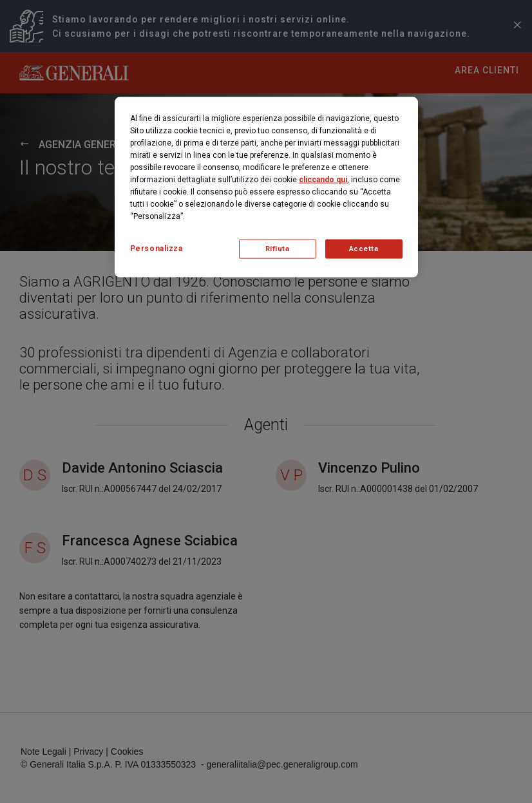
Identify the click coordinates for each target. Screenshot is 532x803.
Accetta (364, 249)
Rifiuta (278, 249)
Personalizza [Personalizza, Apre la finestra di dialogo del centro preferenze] (157, 249)
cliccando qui (323, 180)
